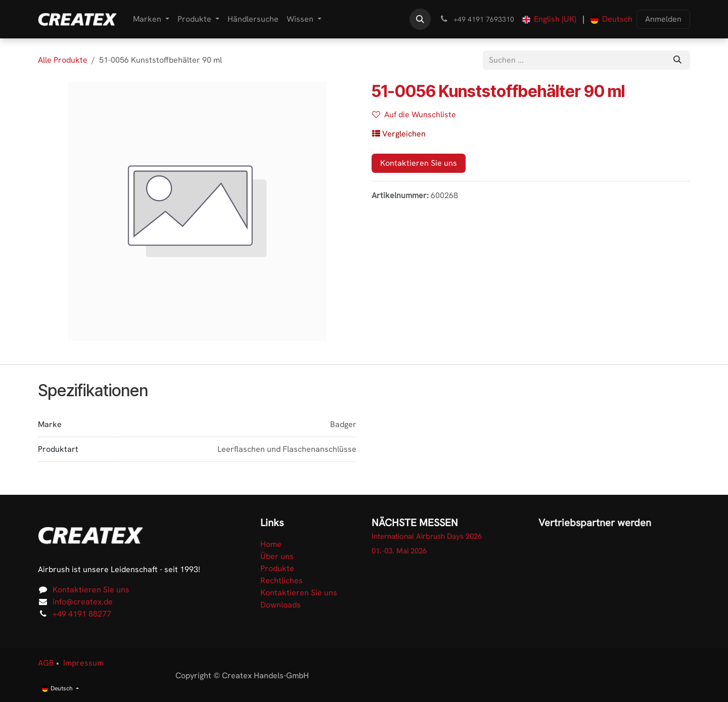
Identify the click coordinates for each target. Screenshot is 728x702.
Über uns (277, 556)
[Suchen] (677, 60)
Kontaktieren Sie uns (419, 163)
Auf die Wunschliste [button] (414, 114)
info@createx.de (83, 602)
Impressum (83, 663)
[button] (420, 19)
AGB (46, 663)
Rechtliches (282, 580)
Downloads (281, 605)
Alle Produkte (63, 60)
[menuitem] (151, 19)
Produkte (277, 568)
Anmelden (663, 19)
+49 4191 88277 (82, 614)
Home (271, 544)
